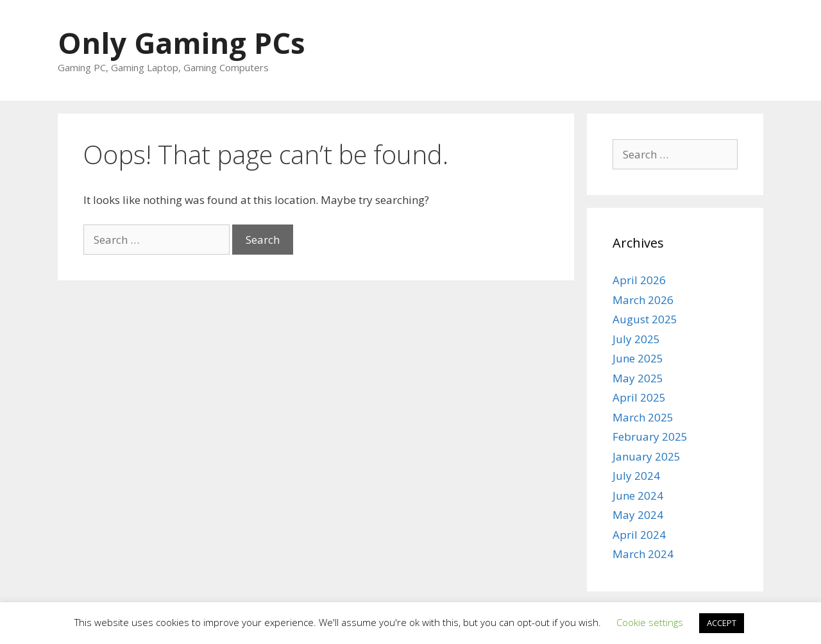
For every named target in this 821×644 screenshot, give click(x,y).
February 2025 (650, 436)
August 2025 (645, 319)
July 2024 (636, 476)
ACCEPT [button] (722, 623)
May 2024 (638, 515)
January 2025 (647, 456)
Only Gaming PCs (182, 43)
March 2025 (643, 417)
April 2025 (639, 397)
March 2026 (643, 300)
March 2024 (643, 554)
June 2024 (638, 496)
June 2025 (638, 358)
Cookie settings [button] (650, 622)
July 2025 (636, 339)
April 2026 (639, 280)
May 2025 (638, 378)
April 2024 (639, 535)
